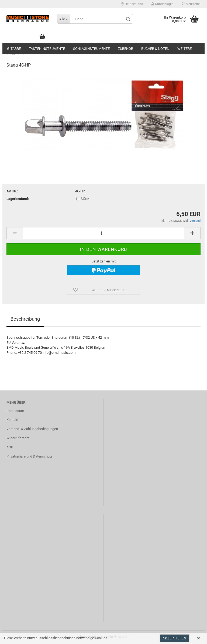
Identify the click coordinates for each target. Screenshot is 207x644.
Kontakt (12, 420)
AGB (10, 447)
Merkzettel (191, 4)
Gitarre (14, 49)
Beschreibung (25, 319)
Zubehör (125, 49)
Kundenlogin (162, 4)
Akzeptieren (175, 638)
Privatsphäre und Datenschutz (29, 456)
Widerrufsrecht (18, 438)
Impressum (15, 411)
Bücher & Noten (155, 49)
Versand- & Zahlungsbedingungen (32, 429)
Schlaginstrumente (91, 49)
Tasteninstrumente (47, 49)
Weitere (184, 49)
